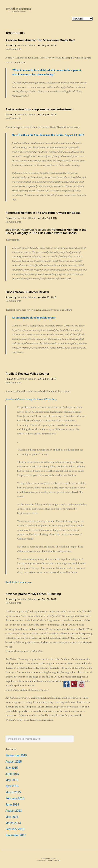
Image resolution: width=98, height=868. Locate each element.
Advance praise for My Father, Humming (33, 594)
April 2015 (12, 786)
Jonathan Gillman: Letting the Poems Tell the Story (31, 399)
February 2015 (15, 798)
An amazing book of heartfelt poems (34, 318)
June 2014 (12, 805)
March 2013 (13, 823)
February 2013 (15, 829)
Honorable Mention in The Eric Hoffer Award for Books (43, 213)
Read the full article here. (19, 582)
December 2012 (16, 835)
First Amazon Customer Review (27, 292)
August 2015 (14, 762)
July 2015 (12, 768)
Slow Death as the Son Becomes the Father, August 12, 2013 (48, 135)
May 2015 (12, 780)
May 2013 (12, 817)
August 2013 (14, 811)
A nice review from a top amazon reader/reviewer (39, 109)
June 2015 (12, 774)
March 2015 (13, 792)
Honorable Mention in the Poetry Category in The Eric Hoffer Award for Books (46, 231)
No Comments (13, 49)
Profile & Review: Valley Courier (27, 374)
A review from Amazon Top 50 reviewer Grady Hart (40, 40)
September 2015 (16, 755)
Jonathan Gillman (27, 45)
